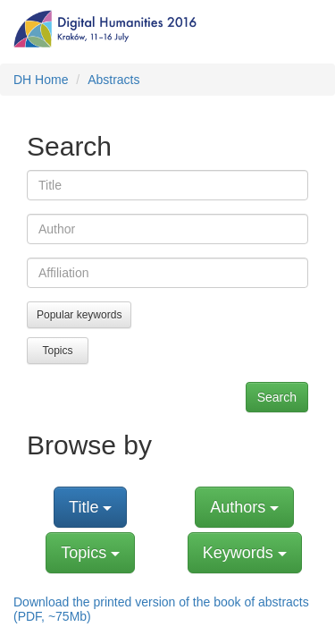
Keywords (245, 553)
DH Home (41, 80)
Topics (58, 351)
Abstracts (113, 80)
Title (90, 507)
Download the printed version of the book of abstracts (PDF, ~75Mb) (161, 609)
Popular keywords (79, 315)
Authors (244, 507)
